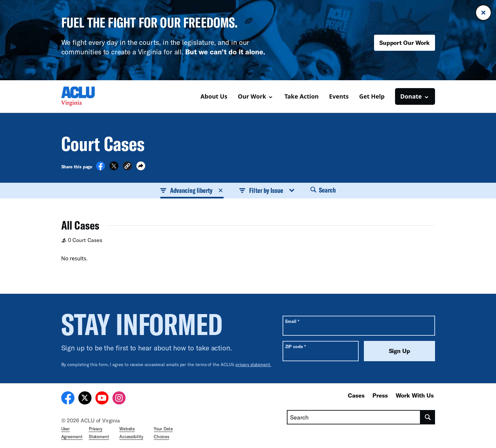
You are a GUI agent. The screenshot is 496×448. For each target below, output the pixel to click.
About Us (214, 96)
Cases (356, 395)
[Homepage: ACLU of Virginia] (84, 96)
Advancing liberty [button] (192, 190)
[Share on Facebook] (100, 168)
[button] (127, 167)
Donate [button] (411, 96)
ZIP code (296, 346)
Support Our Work (405, 43)
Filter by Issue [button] (267, 190)
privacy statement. (253, 364)
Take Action (302, 96)
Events (339, 96)
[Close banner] (483, 13)
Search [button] (323, 190)
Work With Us (415, 395)
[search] (428, 417)
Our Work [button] (252, 96)
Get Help (372, 96)
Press (380, 395)
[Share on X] (114, 168)
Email (292, 321)
